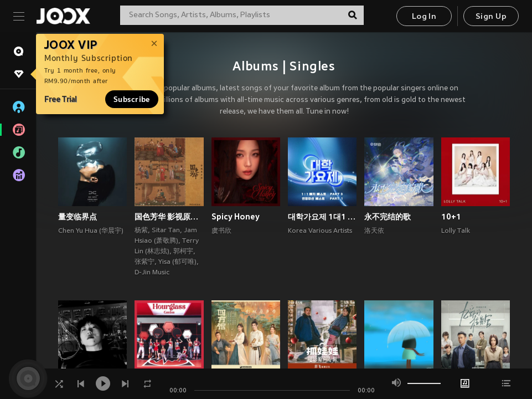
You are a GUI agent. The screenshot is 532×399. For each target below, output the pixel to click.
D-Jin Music (152, 273)
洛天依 (374, 231)
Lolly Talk (456, 231)
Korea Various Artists (320, 231)
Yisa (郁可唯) (177, 262)
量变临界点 (78, 217)
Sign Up (491, 17)
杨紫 (141, 231)
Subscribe (132, 99)
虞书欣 (221, 231)
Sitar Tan (166, 231)
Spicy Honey (236, 217)
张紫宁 (144, 262)
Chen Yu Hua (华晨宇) (91, 231)
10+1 (451, 217)
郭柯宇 (183, 252)
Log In (424, 17)
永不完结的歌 (388, 217)
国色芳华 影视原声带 (169, 217)
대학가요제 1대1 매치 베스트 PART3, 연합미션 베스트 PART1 (322, 217)
